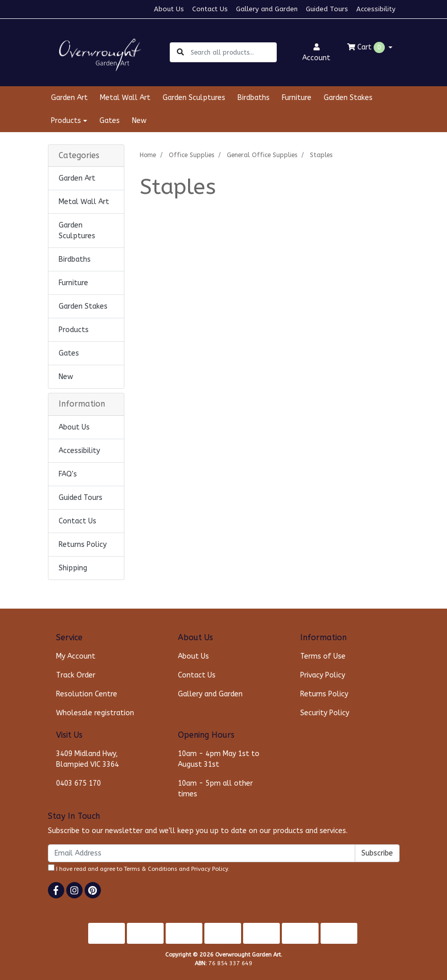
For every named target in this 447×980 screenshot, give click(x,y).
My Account (76, 656)
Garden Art (69, 98)
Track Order (76, 675)
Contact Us (210, 9)
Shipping (73, 568)
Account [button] (316, 53)
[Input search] (233, 52)
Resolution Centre (87, 694)
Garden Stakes (348, 98)
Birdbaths (254, 98)
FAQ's (68, 474)
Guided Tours (327, 9)
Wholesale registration (95, 713)
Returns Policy (83, 545)
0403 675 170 (78, 783)
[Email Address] (202, 853)
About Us (169, 9)
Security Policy (325, 713)
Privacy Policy (323, 675)
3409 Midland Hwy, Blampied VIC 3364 (87, 759)
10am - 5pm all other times (215, 789)
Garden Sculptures (194, 98)
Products (74, 330)
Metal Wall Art (125, 98)
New (139, 121)
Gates (110, 121)
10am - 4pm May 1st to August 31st (219, 759)
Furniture (297, 98)
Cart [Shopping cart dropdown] (367, 47)
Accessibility (376, 9)
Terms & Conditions (151, 869)
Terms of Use (323, 656)
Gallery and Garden (267, 9)
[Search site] (180, 52)
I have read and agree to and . (139, 868)
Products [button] (66, 121)
